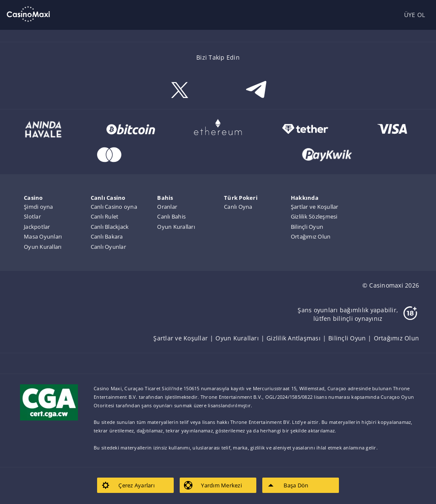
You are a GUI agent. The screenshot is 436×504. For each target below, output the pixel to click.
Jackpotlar (37, 227)
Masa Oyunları (43, 236)
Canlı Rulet (105, 216)
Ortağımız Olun (311, 236)
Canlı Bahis (171, 216)
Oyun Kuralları (43, 247)
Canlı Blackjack (110, 227)
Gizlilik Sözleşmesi (314, 216)
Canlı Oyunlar (108, 247)
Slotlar (32, 216)
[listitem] (184, 338)
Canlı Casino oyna (114, 207)
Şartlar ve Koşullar (315, 207)
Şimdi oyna (39, 207)
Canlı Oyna (238, 207)
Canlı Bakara (107, 236)
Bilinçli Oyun (307, 227)
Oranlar (167, 207)
